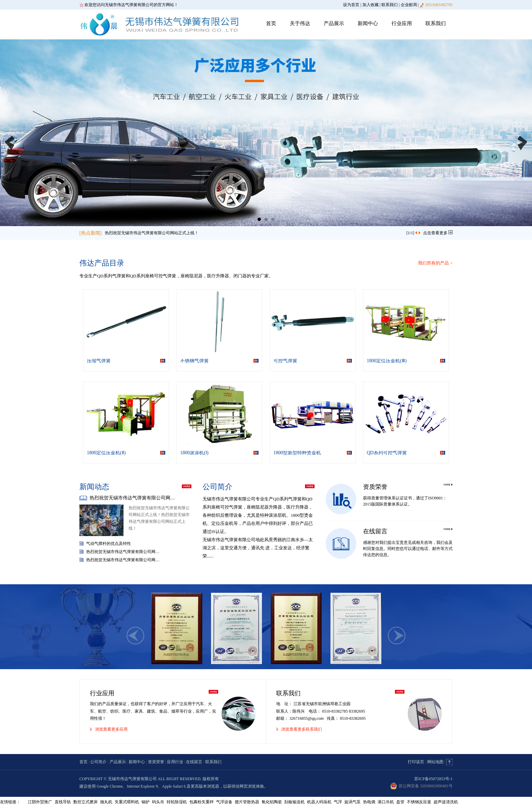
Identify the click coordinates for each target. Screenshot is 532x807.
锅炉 (146, 802)
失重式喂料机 (127, 802)
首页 (271, 23)
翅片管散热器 (247, 802)
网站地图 (435, 762)
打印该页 (416, 762)
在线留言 (194, 762)
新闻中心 (368, 23)
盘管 (400, 802)
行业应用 (402, 23)
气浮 (338, 802)
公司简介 (98, 762)
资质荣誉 (156, 762)
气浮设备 (224, 802)
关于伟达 (300, 23)
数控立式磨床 (85, 802)
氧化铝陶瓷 (272, 802)
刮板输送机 (294, 802)
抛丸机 (106, 802)
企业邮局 (409, 5)
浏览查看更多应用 (111, 729)
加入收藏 (370, 5)
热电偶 (369, 802)
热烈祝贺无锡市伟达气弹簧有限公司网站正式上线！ (152, 233)
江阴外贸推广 (40, 802)
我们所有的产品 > (435, 263)
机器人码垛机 (319, 802)
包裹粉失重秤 (202, 802)
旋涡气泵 (353, 802)
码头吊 (158, 802)
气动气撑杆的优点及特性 (109, 544)
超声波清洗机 (446, 802)
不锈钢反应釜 (419, 802)
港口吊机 (386, 802)
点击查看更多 (438, 233)
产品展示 (334, 23)
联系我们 (389, 5)
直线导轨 (63, 802)
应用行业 (175, 762)
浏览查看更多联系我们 (302, 729)
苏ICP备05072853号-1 (433, 779)
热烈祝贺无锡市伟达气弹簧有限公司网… (132, 498)
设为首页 (351, 5)
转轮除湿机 (177, 802)
